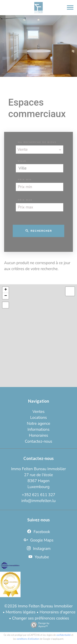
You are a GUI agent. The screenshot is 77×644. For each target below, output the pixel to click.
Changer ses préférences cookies (41, 618)
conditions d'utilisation (28, 639)
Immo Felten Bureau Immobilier (38, 469)
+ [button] (6, 290)
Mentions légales (21, 612)
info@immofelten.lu (38, 501)
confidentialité (64, 635)
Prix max (25, 200)
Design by (39, 625)
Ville (22, 161)
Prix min (25, 180)
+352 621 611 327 (38, 495)
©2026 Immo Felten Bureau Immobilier (38, 606)
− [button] (6, 296)
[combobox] (40, 150)
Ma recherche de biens (37, 142)
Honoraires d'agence (58, 612)
